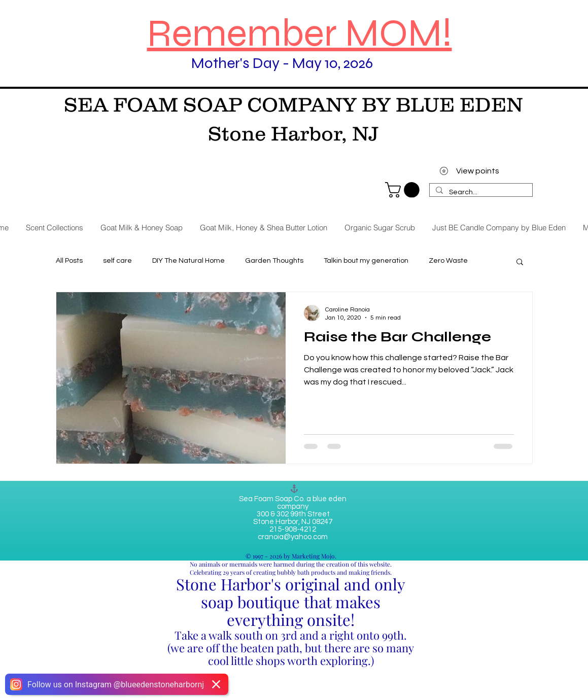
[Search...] (480, 193)
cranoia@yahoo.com (293, 537)
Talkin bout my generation (366, 261)
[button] (520, 262)
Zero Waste (448, 261)
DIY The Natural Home (188, 261)
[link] (404, 190)
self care (117, 261)
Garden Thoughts (274, 261)
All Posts (69, 261)
